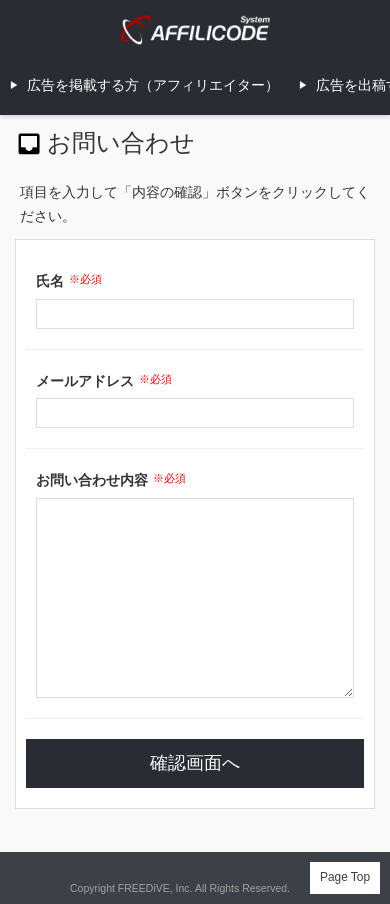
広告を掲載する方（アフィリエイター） (153, 85)
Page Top (345, 877)
